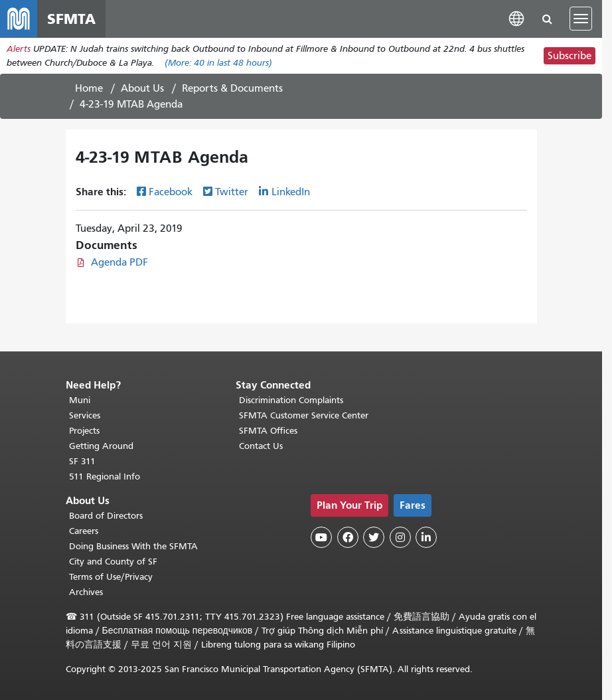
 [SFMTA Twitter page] (374, 537)
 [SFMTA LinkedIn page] (426, 537)
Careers (84, 531)
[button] (516, 18)
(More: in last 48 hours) (218, 63)
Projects (84, 431)
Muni (80, 400)
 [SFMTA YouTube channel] (321, 537)
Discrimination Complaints (291, 400)
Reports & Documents (232, 88)
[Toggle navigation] (581, 19)
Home (89, 88)
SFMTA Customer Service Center (304, 415)
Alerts (19, 49)
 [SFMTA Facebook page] (348, 537)
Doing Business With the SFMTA (133, 546)
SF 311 (82, 461)
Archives (86, 592)
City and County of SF (113, 562)
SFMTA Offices (268, 431)
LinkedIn (291, 192)
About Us (142, 88)
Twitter (232, 192)
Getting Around (101, 446)
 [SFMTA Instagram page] (400, 537)
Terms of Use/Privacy (111, 577)
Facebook (171, 192)
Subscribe (570, 56)
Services (85, 415)
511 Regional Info (105, 477)
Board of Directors (106, 516)
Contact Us (261, 446)
